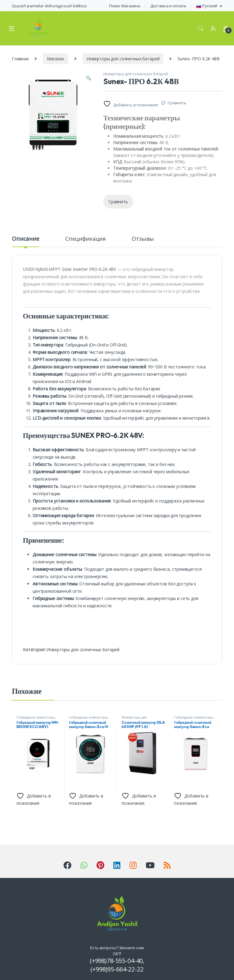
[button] (89, 78)
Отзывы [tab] (143, 239)
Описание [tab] (26, 239)
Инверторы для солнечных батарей (123, 59)
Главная (20, 59)
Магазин (56, 59)
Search (200, 28)
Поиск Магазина (125, 6)
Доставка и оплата (168, 6)
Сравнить (177, 103)
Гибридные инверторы (36, 717)
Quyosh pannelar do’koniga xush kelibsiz (49, 6)
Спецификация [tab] (85, 239)
